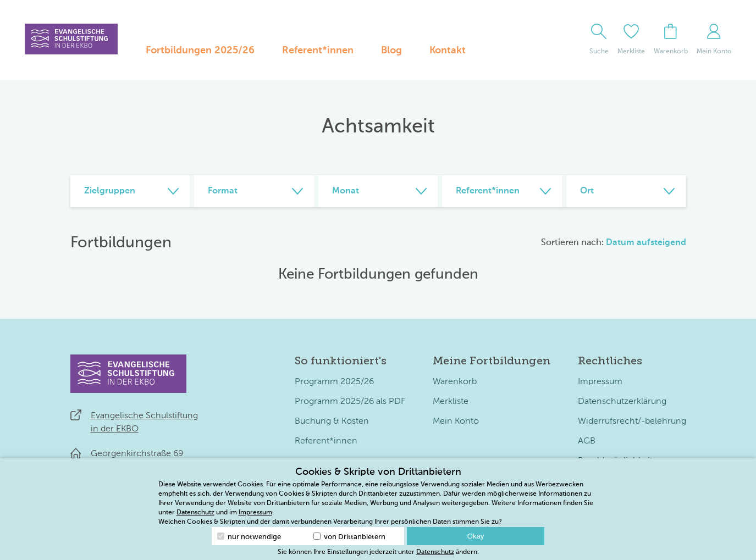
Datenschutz (195, 513)
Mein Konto (456, 422)
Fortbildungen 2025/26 (200, 51)
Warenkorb (455, 382)
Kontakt (448, 51)
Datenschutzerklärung (622, 402)
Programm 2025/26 (334, 382)
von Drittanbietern (349, 537)
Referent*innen (318, 51)
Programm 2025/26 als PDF (350, 402)
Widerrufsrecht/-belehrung (632, 422)
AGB (587, 441)
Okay (476, 536)
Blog (391, 51)
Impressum (600, 382)
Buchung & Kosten (332, 422)
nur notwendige (249, 537)
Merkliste (451, 402)
